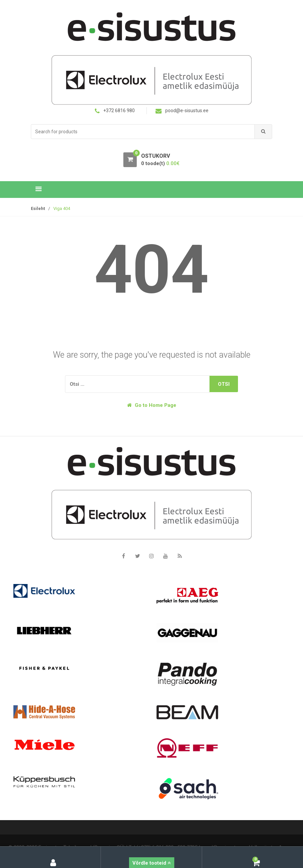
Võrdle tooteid (152, 863)
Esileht (38, 208)
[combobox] (143, 132)
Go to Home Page (152, 405)
